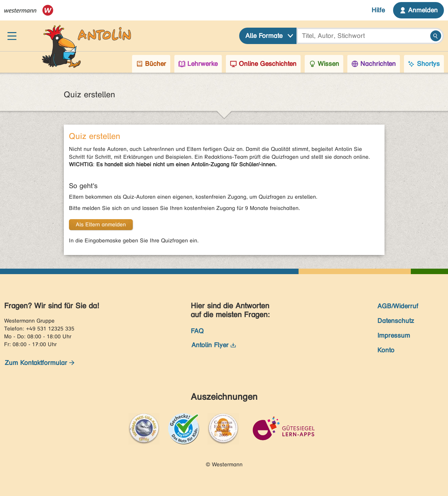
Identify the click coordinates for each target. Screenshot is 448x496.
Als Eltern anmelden (101, 224)
